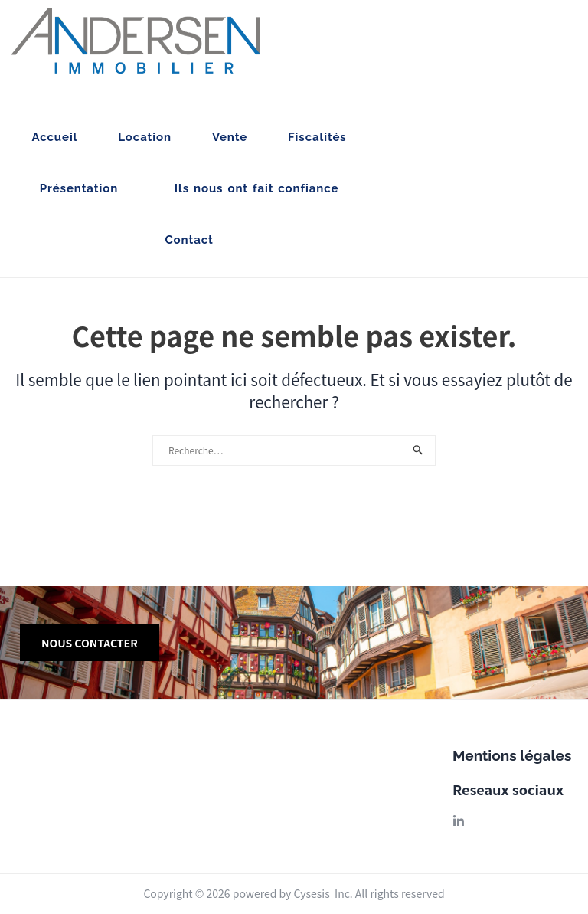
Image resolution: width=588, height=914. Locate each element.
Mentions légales (512, 755)
